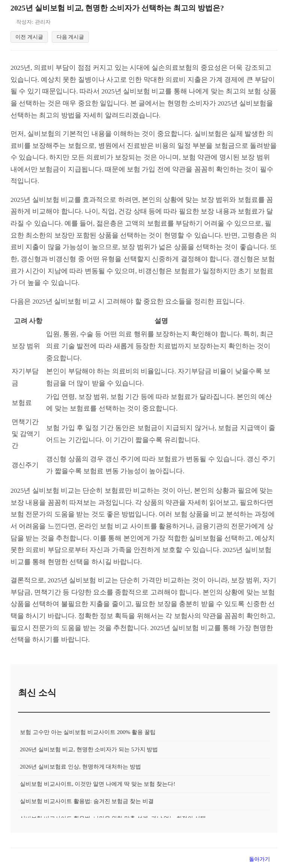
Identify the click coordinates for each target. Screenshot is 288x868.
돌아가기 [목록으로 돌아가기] (259, 860)
